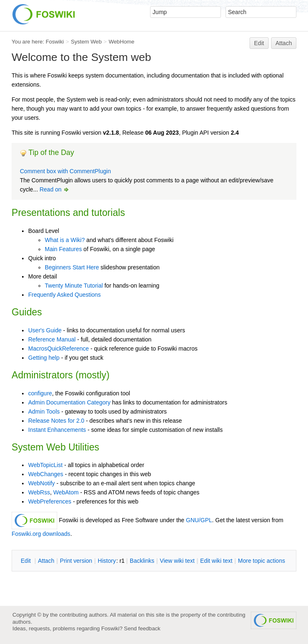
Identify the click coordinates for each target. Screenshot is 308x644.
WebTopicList (45, 465)
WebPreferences (50, 501)
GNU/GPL (199, 520)
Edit (259, 43)
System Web (86, 42)
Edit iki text (216, 561)
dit (27, 561)
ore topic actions (262, 561)
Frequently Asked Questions (64, 295)
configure (40, 393)
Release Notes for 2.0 (56, 421)
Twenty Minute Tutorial (74, 286)
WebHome (121, 42)
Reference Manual (52, 339)
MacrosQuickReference (58, 349)
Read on (55, 189)
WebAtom (66, 492)
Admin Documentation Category (69, 402)
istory (107, 561)
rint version (76, 561)
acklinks (142, 561)
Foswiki (55, 42)
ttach (46, 561)
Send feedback (142, 628)
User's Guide (45, 330)
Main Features (63, 249)
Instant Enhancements (57, 430)
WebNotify (41, 483)
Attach (284, 43)
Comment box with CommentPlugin (65, 171)
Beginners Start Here (72, 267)
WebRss (39, 492)
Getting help (44, 358)
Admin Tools (44, 412)
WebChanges (46, 474)
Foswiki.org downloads (41, 534)
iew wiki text (177, 561)
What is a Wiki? (65, 240)
